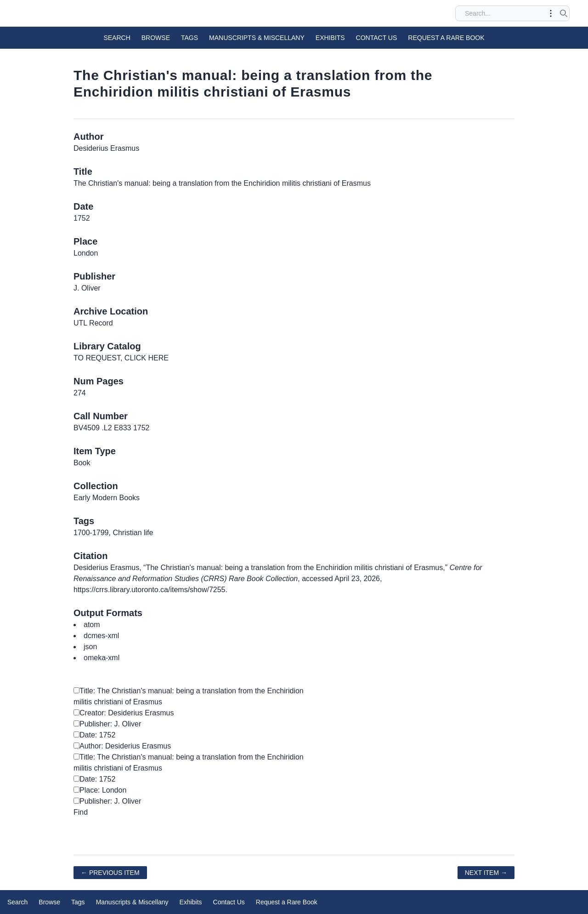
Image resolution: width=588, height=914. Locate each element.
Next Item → (486, 873)
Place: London (100, 790)
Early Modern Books (107, 498)
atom (92, 625)
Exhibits (330, 38)
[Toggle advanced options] (551, 13)
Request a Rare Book (446, 38)
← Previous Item (110, 873)
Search (117, 38)
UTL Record (93, 323)
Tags (189, 38)
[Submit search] (564, 13)
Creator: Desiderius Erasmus (124, 713)
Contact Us (377, 38)
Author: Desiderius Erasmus (122, 746)
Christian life (133, 533)
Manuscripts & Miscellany (257, 38)
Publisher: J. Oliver (107, 724)
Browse (156, 38)
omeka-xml (102, 658)
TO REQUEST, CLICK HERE (121, 358)
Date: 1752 (94, 735)
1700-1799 (91, 533)
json (90, 647)
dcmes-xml (101, 636)
